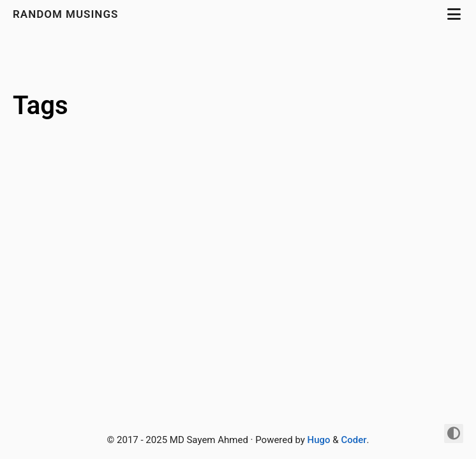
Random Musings (67, 14)
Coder (353, 440)
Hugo (319, 440)
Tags (41, 106)
